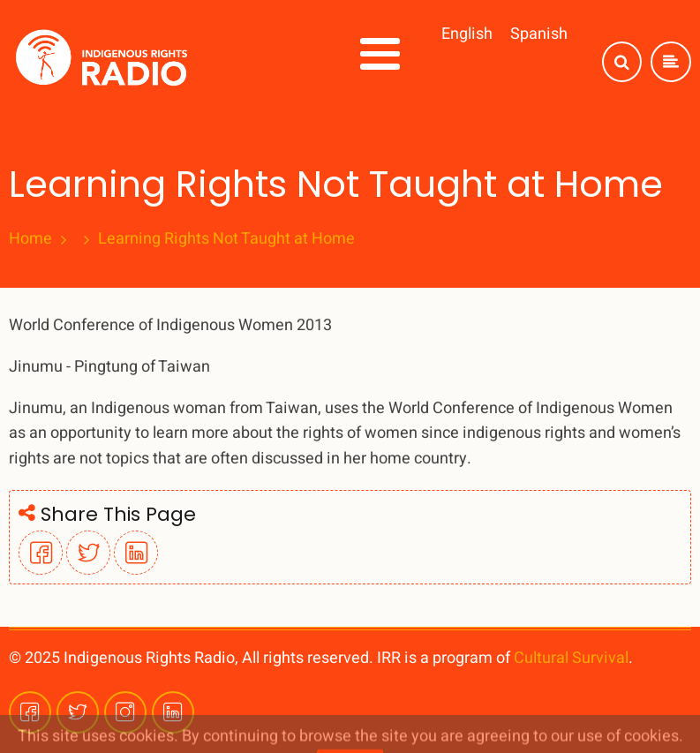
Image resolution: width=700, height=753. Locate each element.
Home (30, 239)
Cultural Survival (571, 658)
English (467, 34)
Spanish (539, 34)
